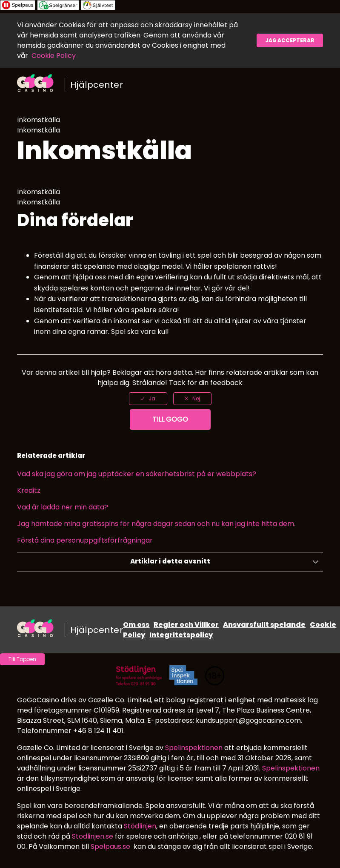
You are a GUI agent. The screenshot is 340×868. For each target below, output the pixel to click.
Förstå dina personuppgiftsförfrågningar (85, 540)
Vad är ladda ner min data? (63, 507)
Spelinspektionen (194, 748)
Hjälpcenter (97, 85)
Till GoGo (170, 419)
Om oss (136, 625)
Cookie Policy (54, 56)
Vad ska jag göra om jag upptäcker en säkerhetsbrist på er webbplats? (137, 474)
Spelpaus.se (110, 846)
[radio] (148, 399)
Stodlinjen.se (93, 836)
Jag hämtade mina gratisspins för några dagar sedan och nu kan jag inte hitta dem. (156, 524)
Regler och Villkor (186, 625)
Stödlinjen (140, 826)
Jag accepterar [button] (290, 40)
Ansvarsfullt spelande (264, 625)
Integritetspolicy (181, 635)
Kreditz (29, 490)
